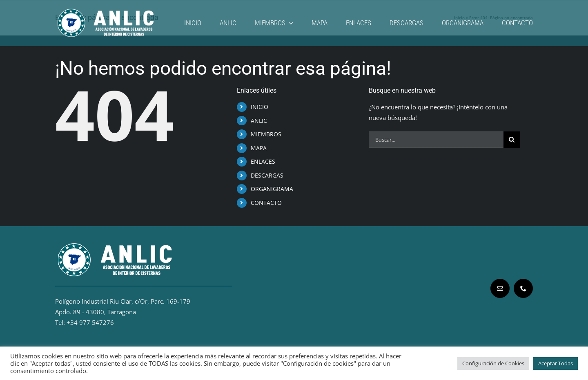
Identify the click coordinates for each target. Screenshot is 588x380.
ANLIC (259, 121)
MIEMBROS (266, 134)
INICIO (259, 107)
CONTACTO (266, 203)
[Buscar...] (436, 140)
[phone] (523, 288)
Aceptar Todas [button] (556, 363)
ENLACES (263, 161)
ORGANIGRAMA (272, 189)
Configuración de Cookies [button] (493, 363)
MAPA (259, 148)
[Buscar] (512, 140)
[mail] (500, 288)
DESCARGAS (267, 175)
